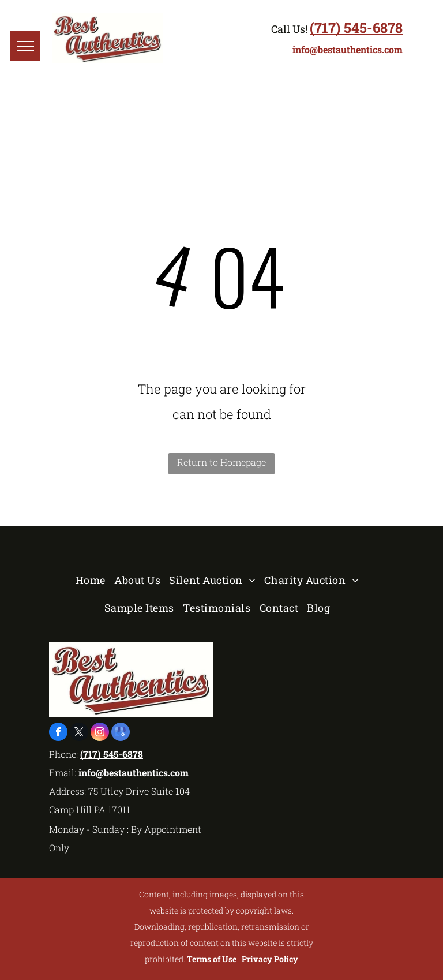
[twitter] (79, 733)
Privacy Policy (270, 959)
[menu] (25, 46)
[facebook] (58, 733)
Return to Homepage (221, 462)
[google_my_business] (121, 733)
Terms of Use (212, 959)
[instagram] (100, 733)
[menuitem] (95, 580)
